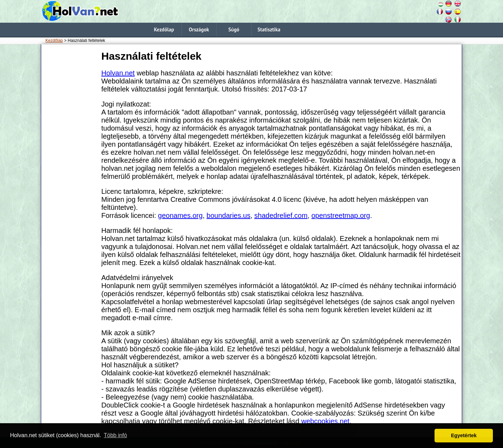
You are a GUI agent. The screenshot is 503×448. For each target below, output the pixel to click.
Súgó (234, 30)
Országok (199, 30)
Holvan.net (118, 73)
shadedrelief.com (281, 215)
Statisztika (269, 30)
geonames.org (180, 215)
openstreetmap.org (341, 215)
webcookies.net (326, 421)
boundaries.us (228, 215)
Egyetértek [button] (464, 435)
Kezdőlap (164, 30)
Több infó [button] (115, 435)
